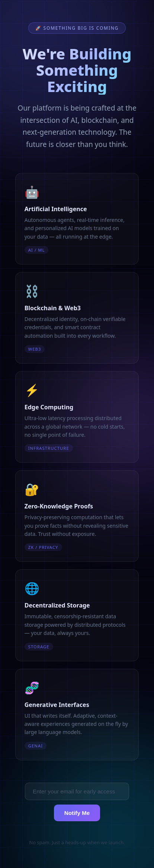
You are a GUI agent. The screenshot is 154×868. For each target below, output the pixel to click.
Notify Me (77, 813)
